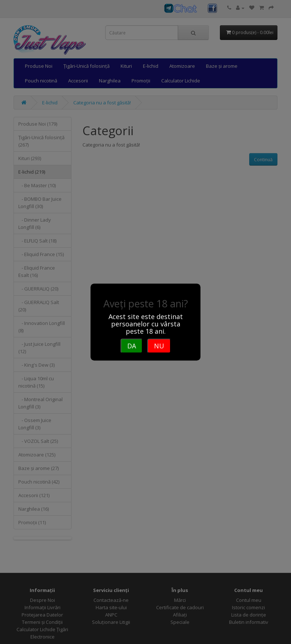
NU (159, 346)
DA (132, 346)
